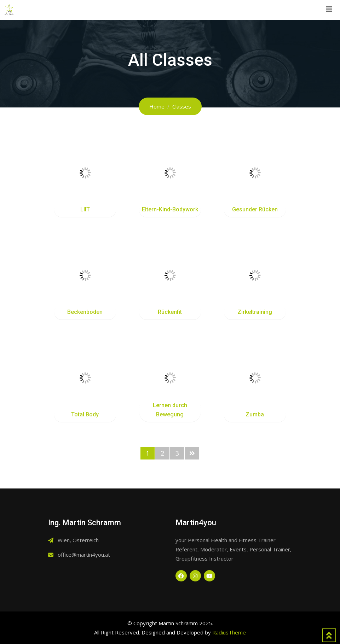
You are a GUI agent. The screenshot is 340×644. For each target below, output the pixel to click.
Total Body (85, 414)
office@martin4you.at (84, 555)
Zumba (255, 414)
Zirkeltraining (255, 312)
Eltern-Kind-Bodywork (170, 209)
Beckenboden (85, 312)
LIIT (85, 209)
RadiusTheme (229, 632)
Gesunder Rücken (255, 209)
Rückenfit (170, 312)
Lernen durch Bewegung (170, 410)
